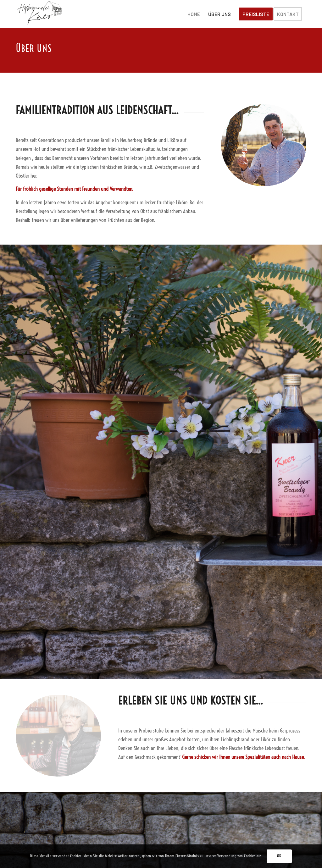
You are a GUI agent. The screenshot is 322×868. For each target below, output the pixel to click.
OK (279, 856)
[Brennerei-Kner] (40, 14)
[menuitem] (194, 14)
